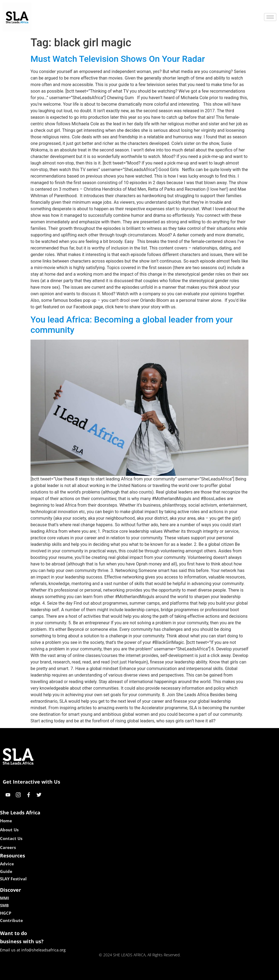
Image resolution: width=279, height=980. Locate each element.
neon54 (175, 974)
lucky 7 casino (153, 974)
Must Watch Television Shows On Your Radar (118, 59)
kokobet (105, 974)
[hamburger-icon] (270, 17)
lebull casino (126, 974)
